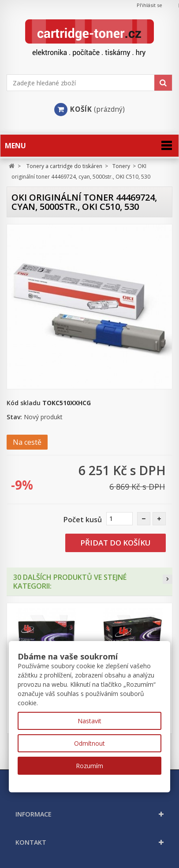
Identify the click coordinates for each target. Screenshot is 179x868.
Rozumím (89, 766)
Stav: (14, 417)
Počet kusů (83, 520)
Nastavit (89, 721)
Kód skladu (24, 403)
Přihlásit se (149, 5)
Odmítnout (89, 743)
